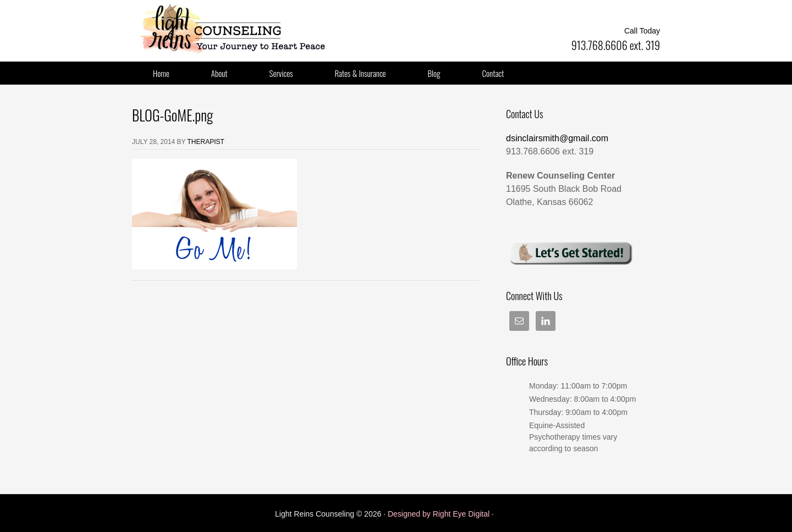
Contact (493, 73)
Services (281, 73)
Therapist (206, 142)
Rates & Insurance (361, 73)
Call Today (642, 31)
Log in (507, 514)
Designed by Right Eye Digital (440, 514)
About (219, 73)
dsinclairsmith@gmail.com (557, 138)
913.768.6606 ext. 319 (616, 45)
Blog (434, 73)
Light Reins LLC (242, 27)
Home (161, 73)
